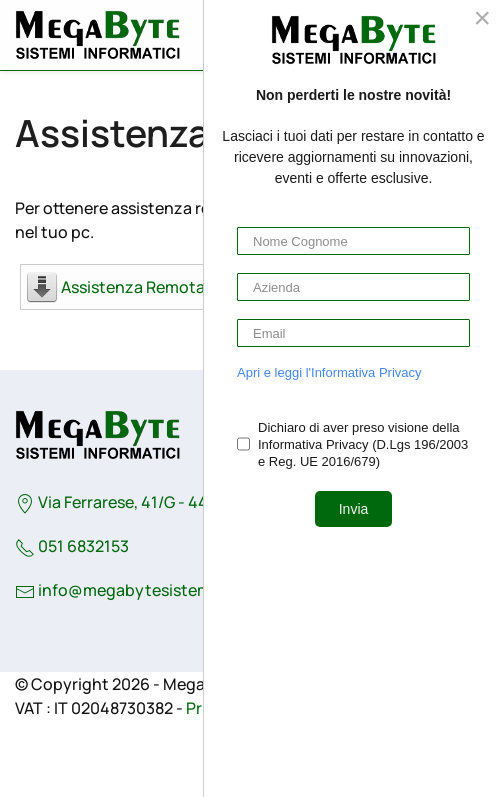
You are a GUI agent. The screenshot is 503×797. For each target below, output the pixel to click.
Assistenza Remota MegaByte (173, 287)
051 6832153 (72, 546)
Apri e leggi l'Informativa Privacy (329, 372)
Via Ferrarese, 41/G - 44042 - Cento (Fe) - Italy (196, 502)
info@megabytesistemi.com (145, 590)
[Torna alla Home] (97, 35)
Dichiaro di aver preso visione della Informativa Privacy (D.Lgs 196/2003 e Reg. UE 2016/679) (363, 444)
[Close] (482, 18)
